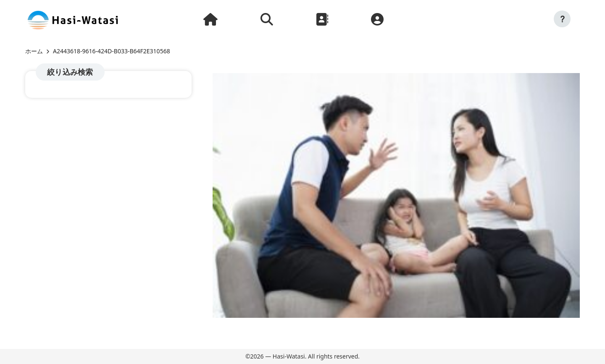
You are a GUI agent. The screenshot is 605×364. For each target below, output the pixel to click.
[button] (562, 19)
